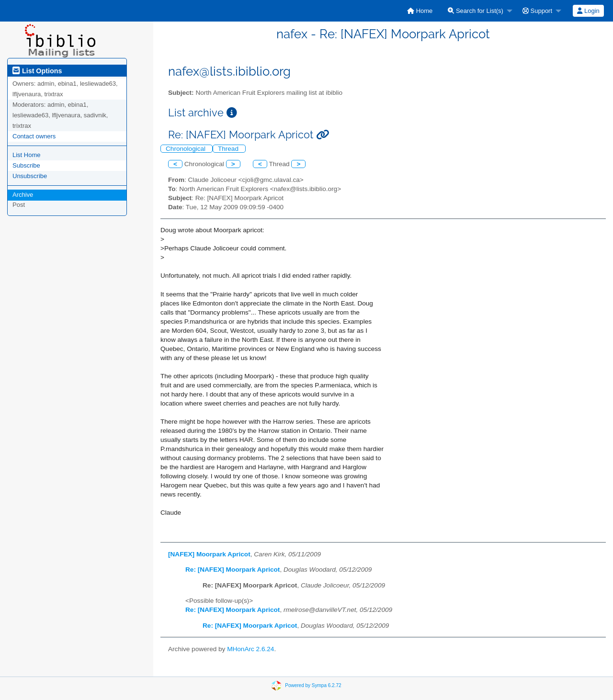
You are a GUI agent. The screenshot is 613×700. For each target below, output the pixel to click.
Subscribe (26, 165)
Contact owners (34, 136)
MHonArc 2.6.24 (250, 649)
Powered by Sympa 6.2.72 (313, 685)
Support (537, 11)
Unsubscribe (30, 176)
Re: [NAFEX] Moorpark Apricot (233, 570)
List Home (27, 155)
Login (588, 11)
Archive (23, 195)
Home (420, 11)
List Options (37, 71)
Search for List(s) (476, 11)
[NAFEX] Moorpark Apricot (209, 554)
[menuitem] (420, 11)
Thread (229, 149)
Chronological (187, 149)
